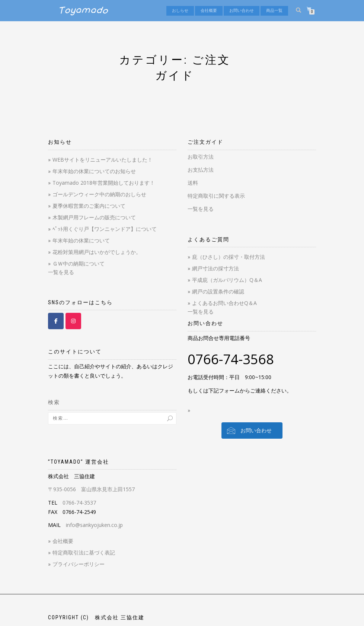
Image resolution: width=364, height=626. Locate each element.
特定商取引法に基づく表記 (84, 552)
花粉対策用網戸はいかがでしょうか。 (97, 252)
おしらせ (180, 11)
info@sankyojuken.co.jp (94, 525)
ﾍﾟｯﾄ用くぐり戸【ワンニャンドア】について (105, 229)
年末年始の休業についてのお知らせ (94, 171)
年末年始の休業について (81, 240)
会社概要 (209, 11)
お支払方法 (201, 170)
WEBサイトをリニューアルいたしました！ (103, 160)
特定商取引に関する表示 (216, 196)
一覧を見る (61, 272)
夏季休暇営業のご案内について (89, 206)
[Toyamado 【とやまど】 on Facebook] (56, 321)
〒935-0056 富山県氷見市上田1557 (91, 489)
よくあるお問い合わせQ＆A (224, 303)
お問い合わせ (242, 11)
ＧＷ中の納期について (79, 263)
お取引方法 (201, 157)
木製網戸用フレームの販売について (94, 217)
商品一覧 (274, 11)
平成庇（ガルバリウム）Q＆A (227, 280)
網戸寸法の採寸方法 (215, 268)
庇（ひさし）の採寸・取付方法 (229, 257)
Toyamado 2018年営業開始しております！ (104, 183)
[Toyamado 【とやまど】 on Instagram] (73, 321)
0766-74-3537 (79, 503)
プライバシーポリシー (79, 564)
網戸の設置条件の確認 (218, 291)
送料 (193, 183)
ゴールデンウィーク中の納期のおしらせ (99, 194)
